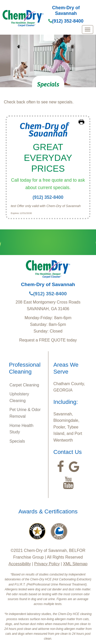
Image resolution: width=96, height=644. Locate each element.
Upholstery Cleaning (19, 397)
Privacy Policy (47, 564)
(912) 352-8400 (66, 21)
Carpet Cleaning (24, 385)
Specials (17, 441)
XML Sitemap (75, 564)
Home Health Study (21, 429)
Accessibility (20, 564)
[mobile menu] (88, 30)
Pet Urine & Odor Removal (25, 413)
